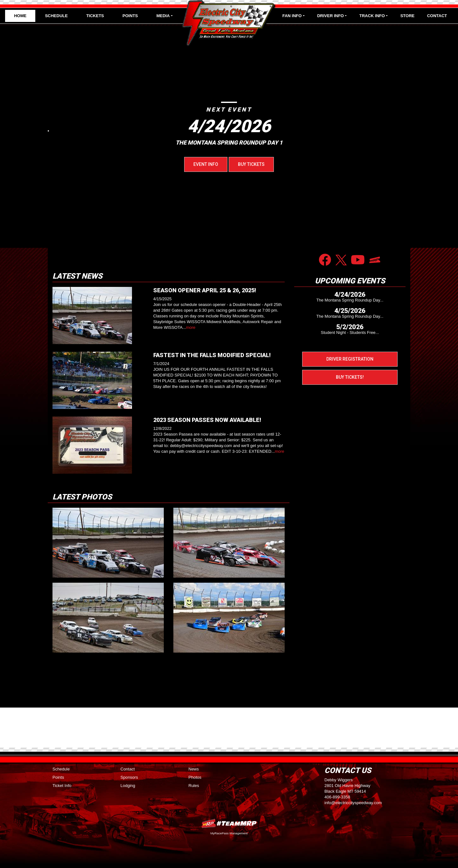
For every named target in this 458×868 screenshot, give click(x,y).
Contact (437, 16)
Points (130, 16)
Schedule (56, 16)
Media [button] (163, 16)
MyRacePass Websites (229, 823)
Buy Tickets (251, 164)
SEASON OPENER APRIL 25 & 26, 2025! (205, 290)
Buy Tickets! (350, 377)
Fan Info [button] (292, 16)
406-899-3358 (337, 797)
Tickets (95, 16)
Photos (195, 777)
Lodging (128, 786)
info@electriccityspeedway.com (353, 803)
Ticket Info (62, 786)
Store (408, 16)
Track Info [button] (372, 16)
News (194, 769)
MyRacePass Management (229, 833)
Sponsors (129, 777)
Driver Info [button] (330, 16)
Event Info (206, 164)
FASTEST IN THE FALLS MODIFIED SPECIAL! (212, 355)
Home (20, 16)
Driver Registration (350, 359)
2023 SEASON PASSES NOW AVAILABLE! (207, 420)
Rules (194, 786)
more (191, 327)
